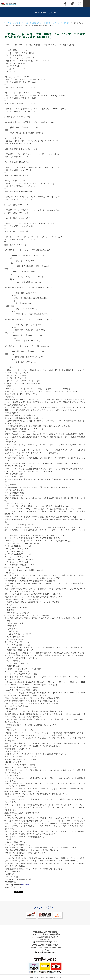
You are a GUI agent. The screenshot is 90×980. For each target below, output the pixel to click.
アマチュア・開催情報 (29, 23)
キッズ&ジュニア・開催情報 (60, 23)
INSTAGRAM (79, 4)
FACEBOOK (65, 4)
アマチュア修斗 (15, 23)
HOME (7, 23)
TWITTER (72, 4)
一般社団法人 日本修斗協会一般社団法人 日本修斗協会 (10, 4)
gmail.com (25, 885)
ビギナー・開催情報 (43, 23)
